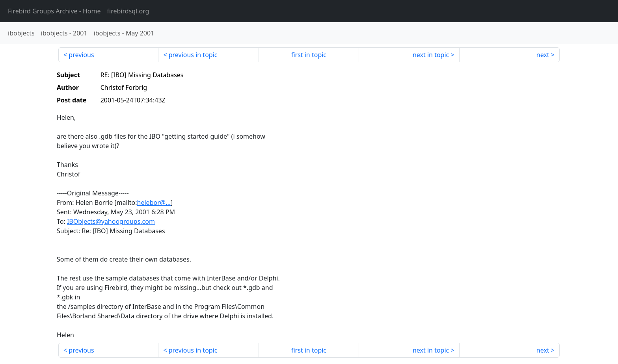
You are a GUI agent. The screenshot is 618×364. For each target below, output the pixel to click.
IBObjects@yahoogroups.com (111, 221)
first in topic (309, 55)
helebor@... (154, 202)
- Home (54, 11)
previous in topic (193, 55)
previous (81, 55)
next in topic (431, 55)
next (543, 55)
